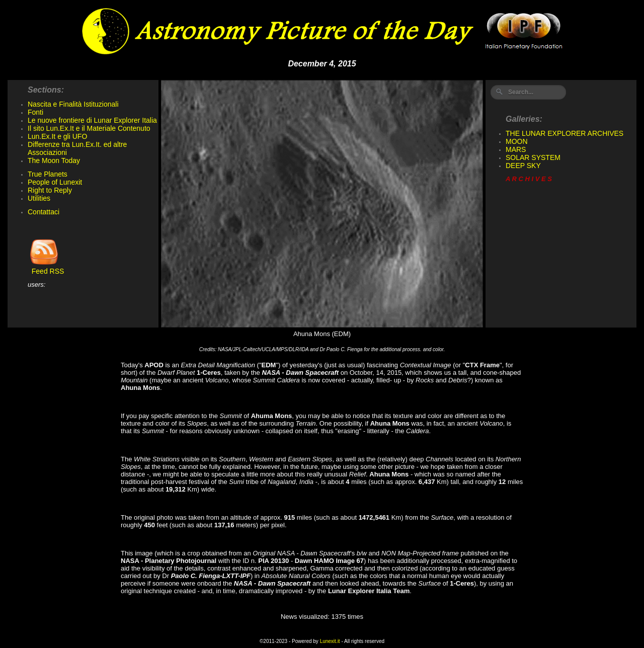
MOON (517, 141)
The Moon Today (54, 160)
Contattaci (44, 212)
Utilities (39, 198)
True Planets (48, 174)
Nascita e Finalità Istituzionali (73, 104)
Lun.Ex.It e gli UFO (57, 136)
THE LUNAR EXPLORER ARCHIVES (565, 133)
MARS (516, 149)
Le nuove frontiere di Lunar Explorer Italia (92, 120)
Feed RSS (46, 268)
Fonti (35, 112)
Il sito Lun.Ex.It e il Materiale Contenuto (89, 128)
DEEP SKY (523, 166)
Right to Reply (50, 190)
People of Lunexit (55, 182)
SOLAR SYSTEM (533, 157)
